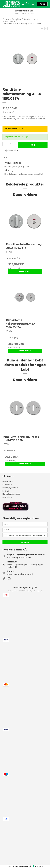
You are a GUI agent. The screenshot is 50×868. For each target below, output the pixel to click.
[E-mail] (25, 530)
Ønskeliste (7, 485)
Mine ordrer (8, 481)
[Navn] (25, 524)
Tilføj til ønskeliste (10, 150)
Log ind (6, 491)
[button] (42, 29)
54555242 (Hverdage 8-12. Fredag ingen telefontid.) (25, 566)
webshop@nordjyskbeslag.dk (20, 574)
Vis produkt (25, 271)
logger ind (16, 174)
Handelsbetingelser (11, 494)
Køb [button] (33, 145)
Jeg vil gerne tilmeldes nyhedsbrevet (27, 535)
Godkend (25, 542)
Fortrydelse (8, 497)
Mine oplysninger (10, 488)
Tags (5, 157)
